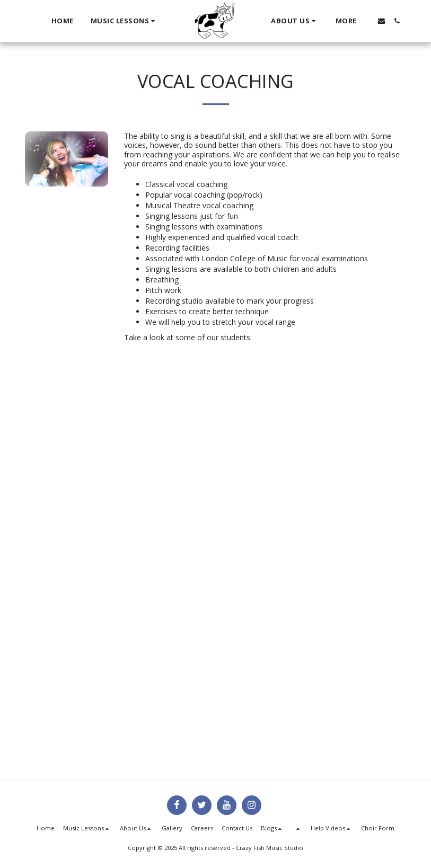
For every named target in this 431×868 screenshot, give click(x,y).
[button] (124, 21)
